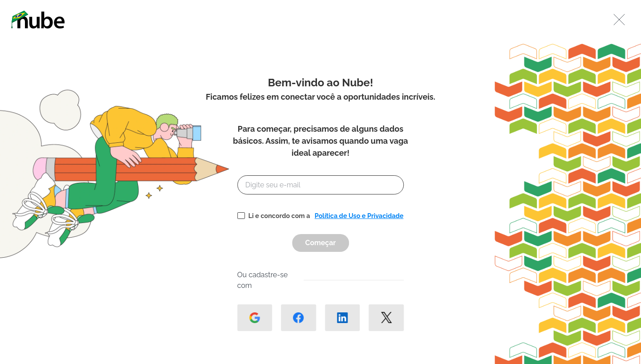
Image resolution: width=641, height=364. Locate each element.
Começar (321, 243)
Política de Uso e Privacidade (359, 216)
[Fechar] (619, 20)
